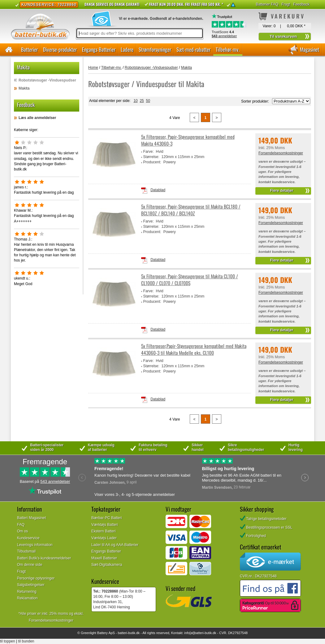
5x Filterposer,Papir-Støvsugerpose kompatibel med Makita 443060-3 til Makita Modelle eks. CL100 (194, 349)
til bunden (26, 641)
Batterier (29, 49)
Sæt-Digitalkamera (107, 565)
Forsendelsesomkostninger (281, 153)
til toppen (8, 641)
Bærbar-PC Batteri (107, 518)
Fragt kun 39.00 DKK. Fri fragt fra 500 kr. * (186, 4)
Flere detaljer (282, 191)
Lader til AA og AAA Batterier (115, 545)
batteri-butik (126, 633)
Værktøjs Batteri (105, 525)
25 (142, 101)
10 (135, 101)
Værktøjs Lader (104, 538)
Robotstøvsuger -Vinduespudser (47, 80)
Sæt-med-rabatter (193, 49)
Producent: (152, 162)
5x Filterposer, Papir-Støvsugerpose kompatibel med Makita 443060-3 (188, 140)
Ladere (127, 49)
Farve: (149, 152)
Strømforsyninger (155, 49)
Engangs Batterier (99, 49)
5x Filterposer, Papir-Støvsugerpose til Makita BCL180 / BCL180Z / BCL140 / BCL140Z (191, 210)
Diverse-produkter (60, 49)
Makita (24, 88)
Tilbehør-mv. (228, 49)
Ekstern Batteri (104, 531)
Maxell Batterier (104, 558)
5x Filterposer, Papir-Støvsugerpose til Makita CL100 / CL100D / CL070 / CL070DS (190, 280)
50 (148, 101)
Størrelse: (151, 157)
